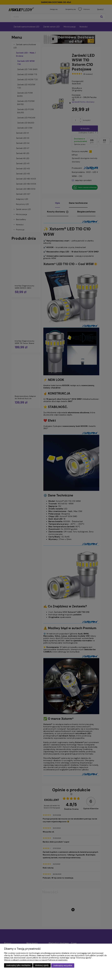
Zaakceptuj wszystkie (63, 966)
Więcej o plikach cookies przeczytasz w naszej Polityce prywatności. (36, 960)
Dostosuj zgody (42, 966)
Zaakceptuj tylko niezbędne (18, 966)
